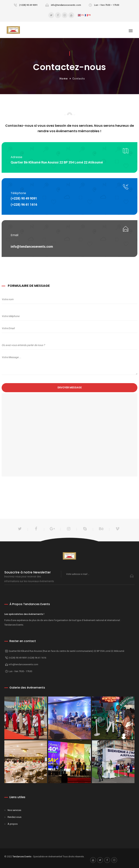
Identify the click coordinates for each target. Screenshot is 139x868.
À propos (13, 824)
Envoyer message (70, 387)
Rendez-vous (14, 817)
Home (64, 79)
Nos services (14, 810)
